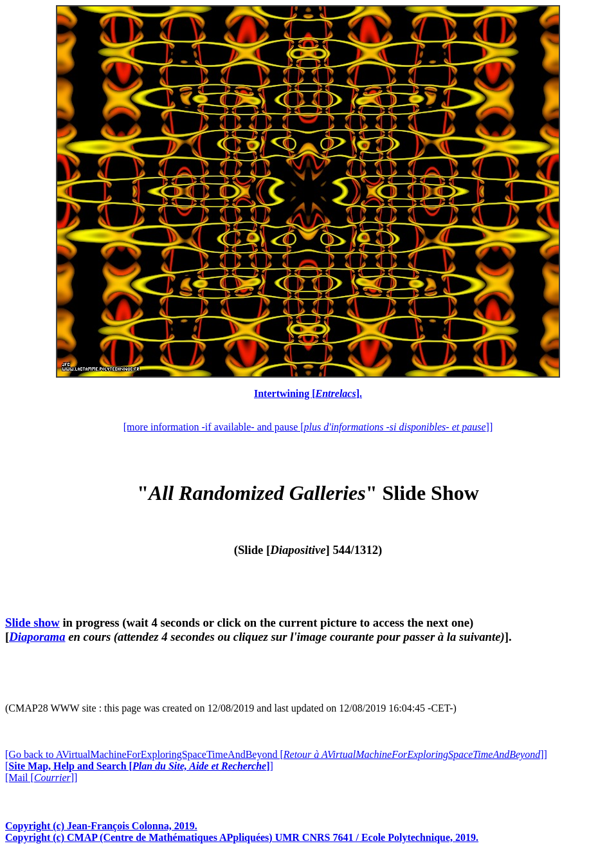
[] (139, 766)
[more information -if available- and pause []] (308, 427)
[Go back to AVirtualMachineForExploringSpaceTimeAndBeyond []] (276, 754)
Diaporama (37, 637)
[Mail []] (41, 778)
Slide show (32, 622)
